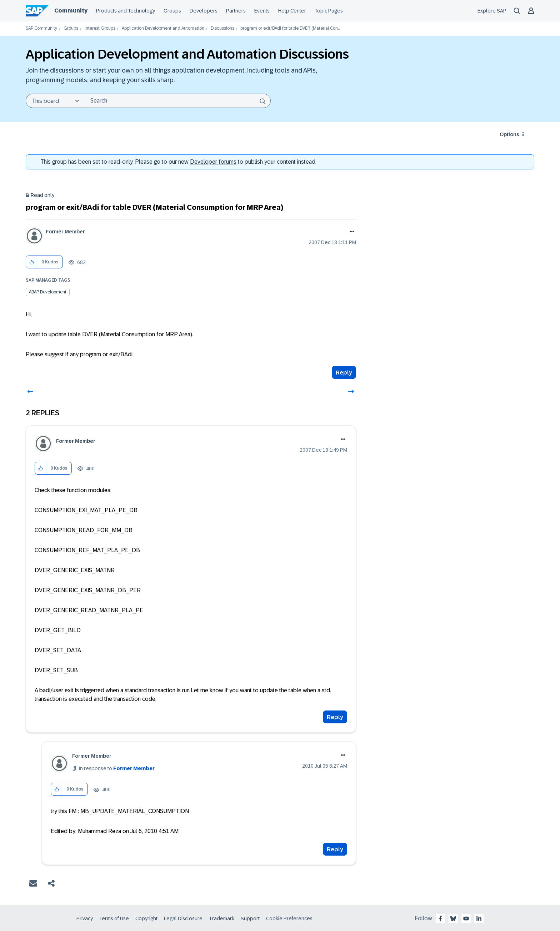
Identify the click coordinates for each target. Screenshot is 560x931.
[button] (32, 262)
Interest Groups (100, 28)
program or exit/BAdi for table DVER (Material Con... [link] (290, 28)
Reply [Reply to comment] (335, 717)
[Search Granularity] (54, 101)
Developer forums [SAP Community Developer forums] (213, 162)
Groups (71, 28)
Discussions (222, 28)
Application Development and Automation (163, 28)
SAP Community (41, 28)
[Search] (177, 101)
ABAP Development (48, 292)
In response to (117, 768)
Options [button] (509, 134)
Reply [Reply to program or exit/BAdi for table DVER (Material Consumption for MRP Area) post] (344, 373)
